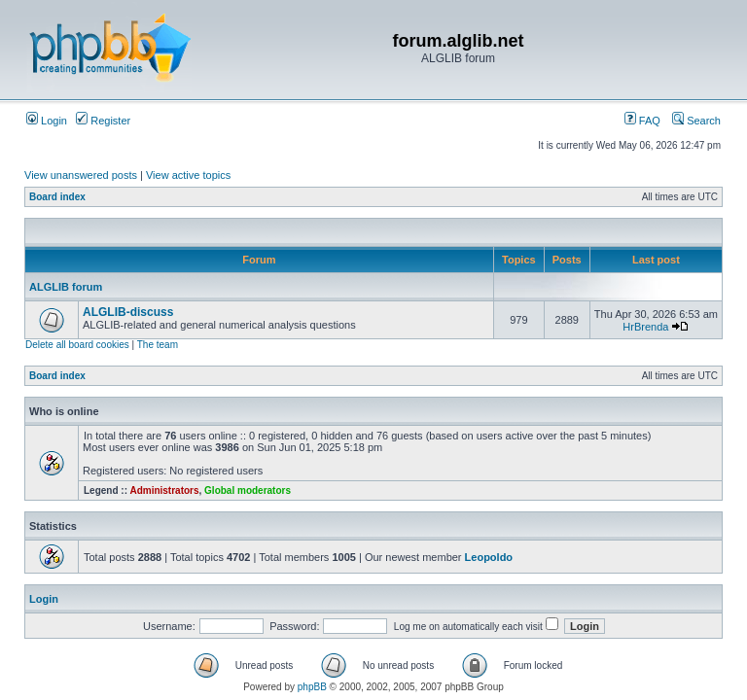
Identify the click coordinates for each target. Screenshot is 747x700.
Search (696, 121)
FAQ (642, 121)
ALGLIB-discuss (128, 312)
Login (47, 121)
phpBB (312, 687)
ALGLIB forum (66, 287)
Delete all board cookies (77, 345)
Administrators (164, 490)
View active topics (188, 175)
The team (158, 345)
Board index (57, 197)
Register (103, 121)
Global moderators (248, 490)
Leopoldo (489, 557)
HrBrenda (645, 327)
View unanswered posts (81, 175)
